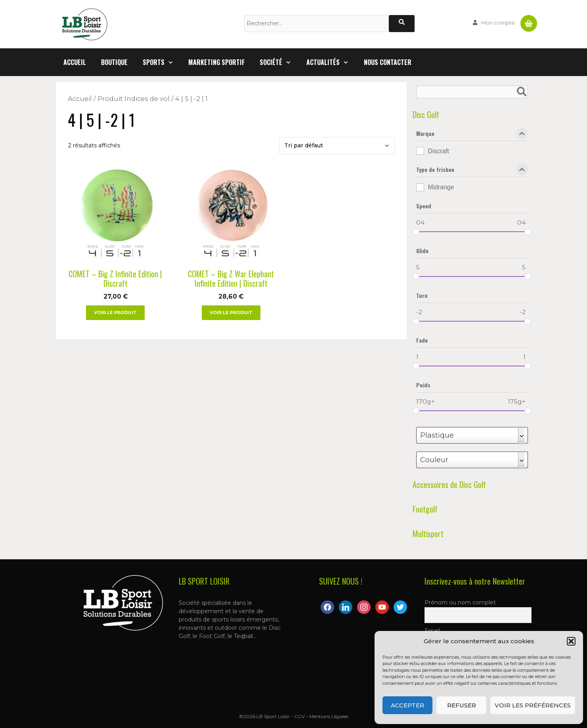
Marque (472, 135)
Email (432, 631)
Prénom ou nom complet (460, 602)
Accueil (75, 62)
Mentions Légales (329, 716)
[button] (571, 641)
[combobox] (472, 435)
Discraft (439, 151)
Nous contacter (388, 62)
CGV (299, 716)
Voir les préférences (533, 705)
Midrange (441, 187)
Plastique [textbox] (437, 435)
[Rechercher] (402, 24)
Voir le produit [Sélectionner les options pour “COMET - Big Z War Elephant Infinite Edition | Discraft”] (231, 313)
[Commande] (337, 146)
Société (279, 62)
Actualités (331, 62)
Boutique (114, 62)
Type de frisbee (472, 171)
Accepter (407, 705)
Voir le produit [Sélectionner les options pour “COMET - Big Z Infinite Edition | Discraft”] (115, 313)
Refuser (462, 705)
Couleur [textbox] (434, 460)
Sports (162, 62)
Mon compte (498, 23)
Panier (529, 20)
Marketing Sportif (216, 62)
